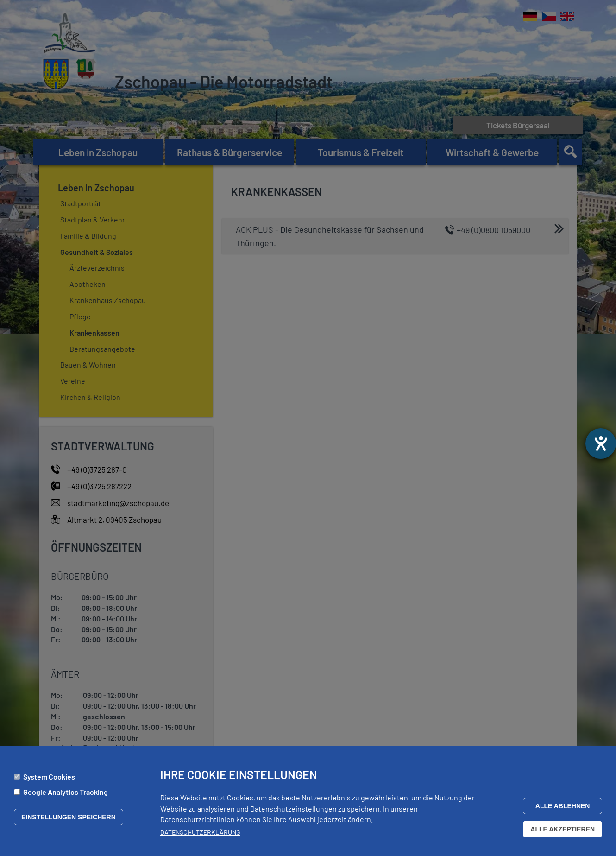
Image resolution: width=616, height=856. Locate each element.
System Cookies (49, 780)
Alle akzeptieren (563, 833)
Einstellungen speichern (69, 821)
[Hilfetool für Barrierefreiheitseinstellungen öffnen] (601, 444)
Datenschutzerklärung (200, 836)
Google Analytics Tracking (66, 796)
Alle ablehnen (563, 810)
